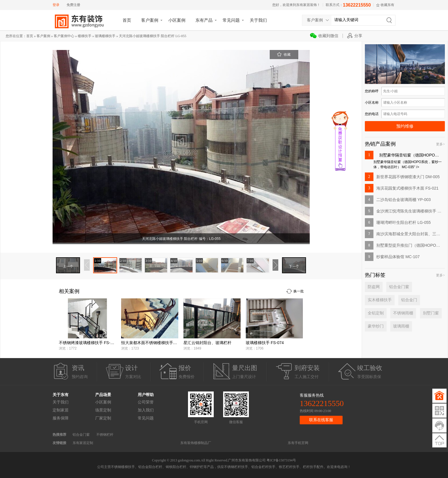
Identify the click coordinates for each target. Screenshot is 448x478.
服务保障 (61, 418)
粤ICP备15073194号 (281, 460)
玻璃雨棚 (401, 326)
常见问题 (231, 20)
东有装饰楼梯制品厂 (196, 443)
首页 (127, 20)
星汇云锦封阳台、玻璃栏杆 (207, 343)
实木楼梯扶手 (380, 300)
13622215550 (357, 5)
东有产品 (204, 20)
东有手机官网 (298, 443)
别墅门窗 (431, 313)
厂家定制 (103, 418)
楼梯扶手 (85, 36)
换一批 (299, 291)
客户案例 (150, 20)
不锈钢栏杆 (105, 435)
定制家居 (61, 410)
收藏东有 (387, 5)
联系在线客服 (321, 420)
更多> (440, 144)
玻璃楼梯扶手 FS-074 (265, 343)
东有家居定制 (83, 443)
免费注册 (73, 5)
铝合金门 (409, 300)
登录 (56, 5)
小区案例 (177, 20)
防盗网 (374, 287)
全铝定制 (376, 313)
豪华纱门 (376, 326)
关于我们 (258, 20)
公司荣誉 (146, 402)
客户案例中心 (64, 36)
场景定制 (103, 410)
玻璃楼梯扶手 (105, 36)
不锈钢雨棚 (403, 313)
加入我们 (146, 410)
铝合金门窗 (399, 287)
